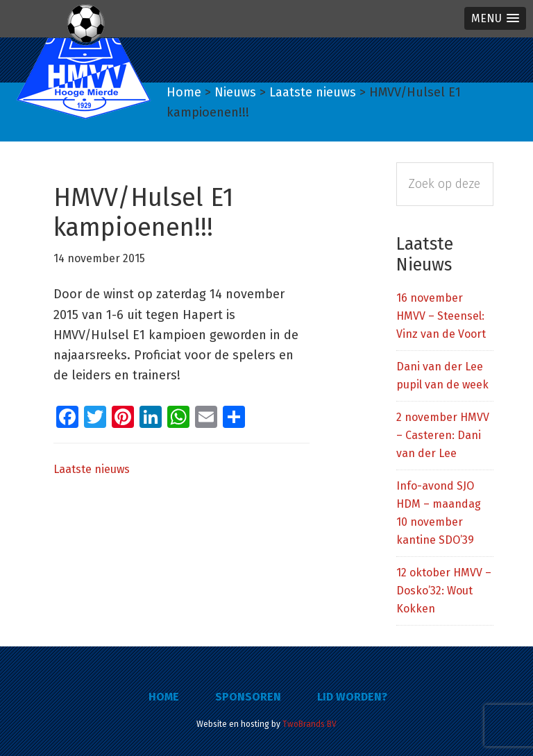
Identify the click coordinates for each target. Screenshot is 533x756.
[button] (495, 18)
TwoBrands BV (310, 724)
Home (164, 697)
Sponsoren (248, 697)
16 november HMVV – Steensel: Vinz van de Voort (441, 316)
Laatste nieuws (92, 469)
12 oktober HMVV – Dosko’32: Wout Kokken (444, 591)
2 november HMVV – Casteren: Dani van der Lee (443, 435)
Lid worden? (352, 697)
